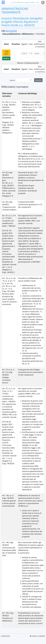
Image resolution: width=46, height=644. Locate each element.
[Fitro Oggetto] (24, 56)
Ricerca (6, 58)
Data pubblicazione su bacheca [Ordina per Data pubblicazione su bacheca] (40, 44)
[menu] (25, 80)
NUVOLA (33, 636)
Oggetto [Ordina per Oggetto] (24, 44)
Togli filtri (6, 53)
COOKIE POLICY (6, 636)
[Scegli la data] (40, 56)
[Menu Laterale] (3, 3)
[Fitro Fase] (31, 56)
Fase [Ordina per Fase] (31, 44)
